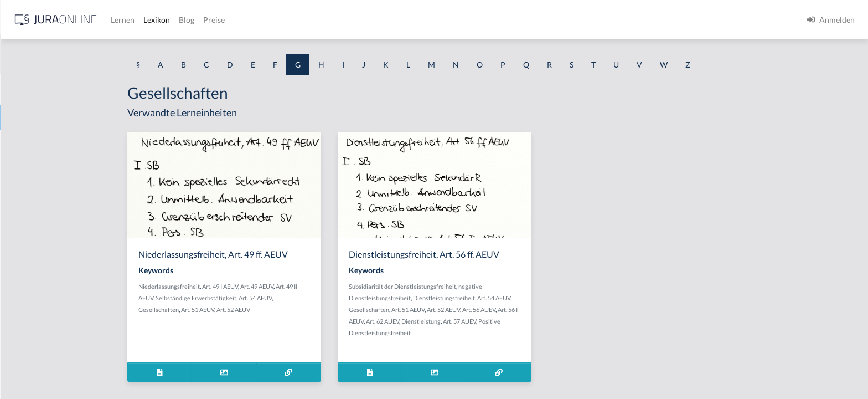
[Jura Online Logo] (232, 20)
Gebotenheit (30, 292)
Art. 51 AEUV (286, 310)
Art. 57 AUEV (547, 321)
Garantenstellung (38, 168)
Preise (390, 20)
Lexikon (333, 20)
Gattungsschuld (36, 218)
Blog (363, 20)
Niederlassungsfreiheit (257, 286)
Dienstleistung (509, 321)
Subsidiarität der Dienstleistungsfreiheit (490, 286)
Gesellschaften (247, 310)
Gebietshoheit (33, 267)
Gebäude (24, 242)
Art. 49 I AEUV (308, 286)
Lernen (299, 20)
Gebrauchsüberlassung (48, 317)
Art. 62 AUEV (471, 321)
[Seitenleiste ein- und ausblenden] (159, 17)
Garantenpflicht (36, 143)
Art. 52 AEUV (321, 310)
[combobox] (89, 54)
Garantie (24, 193)
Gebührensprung (38, 342)
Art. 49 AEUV (345, 286)
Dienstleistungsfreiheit (532, 298)
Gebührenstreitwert (43, 367)
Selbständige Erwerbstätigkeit (284, 298)
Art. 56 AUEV (567, 310)
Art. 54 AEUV (343, 298)
